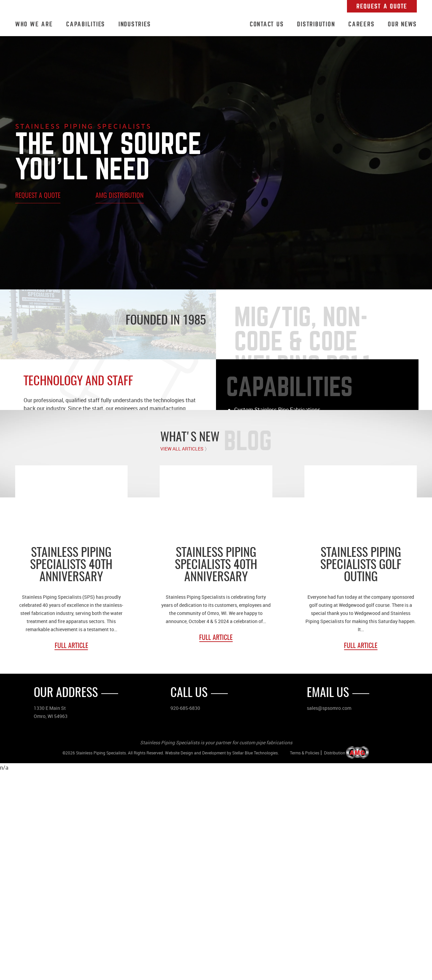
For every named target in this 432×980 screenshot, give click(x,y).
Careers (361, 24)
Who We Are (34, 24)
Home (200, 25)
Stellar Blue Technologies (255, 961)
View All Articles (182, 657)
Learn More (250, 440)
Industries (135, 24)
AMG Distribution (120, 196)
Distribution (316, 24)
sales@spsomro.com (329, 916)
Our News (402, 24)
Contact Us (267, 24)
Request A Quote (382, 6)
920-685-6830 (185, 916)
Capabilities (86, 24)
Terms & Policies (305, 961)
